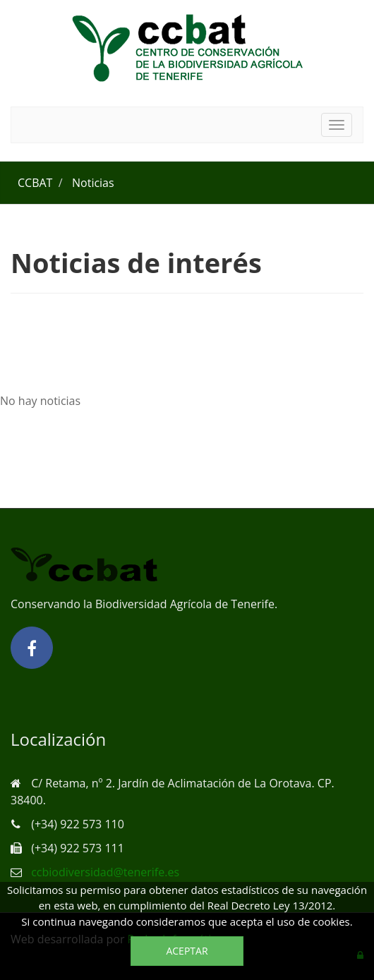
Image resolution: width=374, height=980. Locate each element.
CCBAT (35, 183)
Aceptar (187, 951)
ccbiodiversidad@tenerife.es (105, 872)
